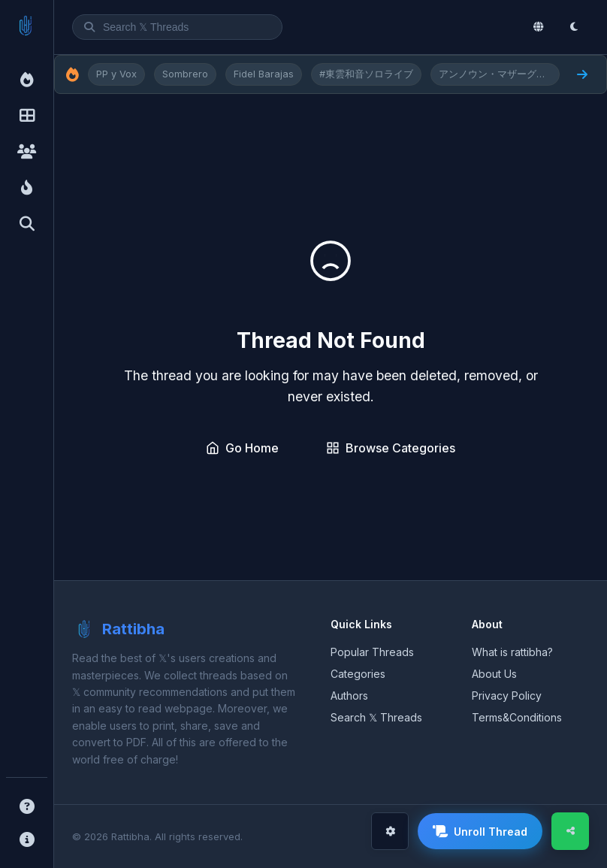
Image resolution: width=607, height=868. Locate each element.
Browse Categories (391, 448)
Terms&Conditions (517, 717)
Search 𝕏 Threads (376, 717)
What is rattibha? (512, 652)
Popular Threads (372, 652)
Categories (358, 674)
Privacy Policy (507, 696)
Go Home (242, 448)
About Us (494, 674)
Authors (349, 696)
